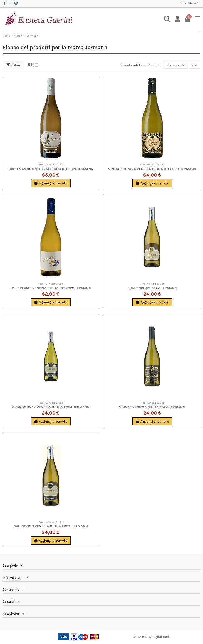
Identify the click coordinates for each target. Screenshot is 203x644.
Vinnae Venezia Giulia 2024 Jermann (152, 407)
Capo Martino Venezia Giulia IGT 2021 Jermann (51, 169)
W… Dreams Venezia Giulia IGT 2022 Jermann (51, 288)
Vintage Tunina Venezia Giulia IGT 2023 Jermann (152, 169)
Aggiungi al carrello (51, 183)
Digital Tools (162, 637)
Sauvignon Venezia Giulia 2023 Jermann (51, 526)
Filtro (13, 65)
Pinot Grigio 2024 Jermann (152, 288)
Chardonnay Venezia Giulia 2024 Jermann (51, 407)
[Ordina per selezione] (176, 65)
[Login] (178, 19)
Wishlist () (191, 3)
